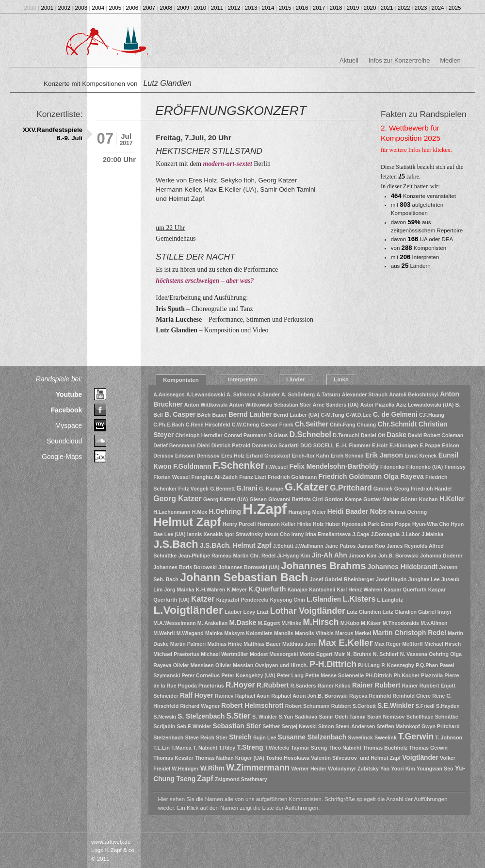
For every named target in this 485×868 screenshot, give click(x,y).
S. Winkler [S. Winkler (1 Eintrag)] (265, 717)
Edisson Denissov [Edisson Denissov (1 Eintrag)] (197, 456)
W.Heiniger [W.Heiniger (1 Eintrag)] (185, 769)
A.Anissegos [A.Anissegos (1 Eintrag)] (169, 394)
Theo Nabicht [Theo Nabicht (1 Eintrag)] (345, 748)
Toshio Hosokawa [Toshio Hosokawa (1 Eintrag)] (288, 758)
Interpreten (242, 379)
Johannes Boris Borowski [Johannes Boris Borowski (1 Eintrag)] (185, 567)
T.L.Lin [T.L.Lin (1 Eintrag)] (162, 748)
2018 (336, 8)
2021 (387, 8)
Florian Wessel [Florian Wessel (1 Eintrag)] (171, 477)
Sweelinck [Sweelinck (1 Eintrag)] (360, 737)
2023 (421, 8)
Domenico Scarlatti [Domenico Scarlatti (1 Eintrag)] (275, 445)
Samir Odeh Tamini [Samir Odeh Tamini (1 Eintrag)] (342, 717)
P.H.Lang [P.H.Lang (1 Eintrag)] (369, 665)
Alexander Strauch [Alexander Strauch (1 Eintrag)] (365, 394)
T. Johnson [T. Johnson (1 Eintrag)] (449, 737)
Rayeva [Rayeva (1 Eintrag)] (358, 696)
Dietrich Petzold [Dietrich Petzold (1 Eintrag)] (231, 445)
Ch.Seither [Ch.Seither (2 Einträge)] (312, 424)
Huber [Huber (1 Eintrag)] (333, 524)
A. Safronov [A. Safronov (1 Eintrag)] (241, 394)
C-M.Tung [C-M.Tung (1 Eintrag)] (333, 415)
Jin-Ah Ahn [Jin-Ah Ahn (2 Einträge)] (330, 555)
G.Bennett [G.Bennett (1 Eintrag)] (222, 489)
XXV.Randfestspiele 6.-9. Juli (53, 134)
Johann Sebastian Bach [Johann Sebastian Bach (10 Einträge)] (244, 577)
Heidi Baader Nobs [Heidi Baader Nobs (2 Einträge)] (357, 512)
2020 (370, 8)
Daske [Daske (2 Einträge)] (396, 435)
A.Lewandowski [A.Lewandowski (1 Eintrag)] (206, 394)
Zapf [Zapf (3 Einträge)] (205, 778)
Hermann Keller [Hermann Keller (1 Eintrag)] (277, 524)
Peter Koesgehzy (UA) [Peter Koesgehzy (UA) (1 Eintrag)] (248, 675)
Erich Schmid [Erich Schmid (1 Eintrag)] (347, 456)
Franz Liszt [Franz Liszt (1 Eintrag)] (253, 477)
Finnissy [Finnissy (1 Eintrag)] (455, 467)
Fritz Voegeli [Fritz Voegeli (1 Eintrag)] (193, 489)
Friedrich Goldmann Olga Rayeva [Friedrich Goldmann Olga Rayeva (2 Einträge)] (371, 477)
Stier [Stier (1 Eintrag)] (222, 737)
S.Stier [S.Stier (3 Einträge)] (239, 716)
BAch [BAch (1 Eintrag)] (204, 415)
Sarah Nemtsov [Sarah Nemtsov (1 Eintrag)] (386, 717)
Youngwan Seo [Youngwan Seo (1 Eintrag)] (435, 769)
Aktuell (349, 60)
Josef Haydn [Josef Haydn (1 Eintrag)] (391, 579)
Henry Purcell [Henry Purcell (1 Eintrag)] (239, 524)
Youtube (69, 394)
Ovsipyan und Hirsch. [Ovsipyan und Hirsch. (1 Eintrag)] (281, 665)
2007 (149, 8)
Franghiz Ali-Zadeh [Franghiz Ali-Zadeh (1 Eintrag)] (214, 477)
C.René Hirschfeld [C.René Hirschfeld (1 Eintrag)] (208, 425)
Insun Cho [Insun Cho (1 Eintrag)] (277, 534)
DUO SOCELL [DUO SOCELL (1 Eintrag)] (317, 445)
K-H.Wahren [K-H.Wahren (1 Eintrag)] (211, 590)
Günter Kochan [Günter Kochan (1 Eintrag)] (419, 499)
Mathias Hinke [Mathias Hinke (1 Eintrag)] (225, 644)
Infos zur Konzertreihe (399, 60)
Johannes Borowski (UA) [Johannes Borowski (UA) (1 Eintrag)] (249, 567)
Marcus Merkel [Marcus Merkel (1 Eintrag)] (353, 633)
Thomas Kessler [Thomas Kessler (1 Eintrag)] (173, 758)
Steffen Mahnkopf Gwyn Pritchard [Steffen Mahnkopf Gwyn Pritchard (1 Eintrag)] (418, 726)
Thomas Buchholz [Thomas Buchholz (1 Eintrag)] (385, 748)
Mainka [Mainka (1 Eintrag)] (214, 633)
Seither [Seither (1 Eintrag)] (271, 726)
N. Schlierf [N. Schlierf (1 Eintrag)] (386, 654)
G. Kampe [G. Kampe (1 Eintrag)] (271, 489)
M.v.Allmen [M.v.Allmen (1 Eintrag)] (434, 623)
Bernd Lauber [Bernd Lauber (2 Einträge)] (250, 415)
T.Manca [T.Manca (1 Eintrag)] (181, 748)
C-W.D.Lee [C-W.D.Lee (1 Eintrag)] (359, 415)
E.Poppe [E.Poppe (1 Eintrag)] (430, 445)
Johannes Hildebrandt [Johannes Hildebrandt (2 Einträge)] (403, 567)
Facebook (67, 410)
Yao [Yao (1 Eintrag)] (385, 769)
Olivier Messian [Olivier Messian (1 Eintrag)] (234, 665)
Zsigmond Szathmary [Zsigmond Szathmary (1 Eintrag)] (241, 779)
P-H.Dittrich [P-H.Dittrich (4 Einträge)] (333, 664)
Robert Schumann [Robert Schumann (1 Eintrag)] (307, 706)
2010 (200, 8)
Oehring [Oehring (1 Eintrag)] (439, 654)
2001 (48, 8)
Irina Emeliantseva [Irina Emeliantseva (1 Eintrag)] (328, 534)
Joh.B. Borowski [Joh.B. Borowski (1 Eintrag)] (398, 556)
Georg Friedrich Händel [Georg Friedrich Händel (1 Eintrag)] (423, 489)
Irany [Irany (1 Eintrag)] (298, 534)
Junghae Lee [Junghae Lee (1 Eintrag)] (424, 579)
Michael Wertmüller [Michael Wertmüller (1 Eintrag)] (225, 654)
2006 (132, 8)
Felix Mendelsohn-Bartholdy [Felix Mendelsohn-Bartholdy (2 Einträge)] (334, 467)
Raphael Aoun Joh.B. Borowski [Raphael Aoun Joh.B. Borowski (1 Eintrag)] (309, 696)
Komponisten (181, 380)
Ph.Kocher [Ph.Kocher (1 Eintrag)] (407, 675)
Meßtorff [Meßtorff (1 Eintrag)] (412, 644)
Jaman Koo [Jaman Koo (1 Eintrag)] (371, 546)
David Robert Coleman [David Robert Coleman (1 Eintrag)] (436, 435)
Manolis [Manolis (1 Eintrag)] (284, 633)
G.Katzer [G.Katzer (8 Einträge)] (307, 487)
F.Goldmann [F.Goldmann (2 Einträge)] (192, 467)
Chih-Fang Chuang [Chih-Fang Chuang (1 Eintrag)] (353, 425)
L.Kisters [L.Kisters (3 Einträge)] (359, 599)
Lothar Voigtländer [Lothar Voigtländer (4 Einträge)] (308, 611)
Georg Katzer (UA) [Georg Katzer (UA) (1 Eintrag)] (226, 499)
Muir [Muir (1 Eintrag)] (340, 654)
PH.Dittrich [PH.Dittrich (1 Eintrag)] (379, 675)
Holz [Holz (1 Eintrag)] (318, 524)
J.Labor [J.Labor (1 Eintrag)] (411, 534)
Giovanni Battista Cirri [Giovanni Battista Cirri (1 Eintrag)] (296, 499)
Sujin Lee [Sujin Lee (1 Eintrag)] (265, 737)
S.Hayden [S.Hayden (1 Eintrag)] (448, 706)
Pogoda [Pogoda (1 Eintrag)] (187, 686)
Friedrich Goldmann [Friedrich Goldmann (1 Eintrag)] (292, 477)
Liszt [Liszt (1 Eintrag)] (262, 612)
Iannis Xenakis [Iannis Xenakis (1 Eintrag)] (205, 534)
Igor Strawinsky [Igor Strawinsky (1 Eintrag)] (244, 534)
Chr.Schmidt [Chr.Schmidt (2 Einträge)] (397, 424)
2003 (81, 8)
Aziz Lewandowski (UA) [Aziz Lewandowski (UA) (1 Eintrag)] (425, 405)
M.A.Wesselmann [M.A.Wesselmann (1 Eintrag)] (174, 623)
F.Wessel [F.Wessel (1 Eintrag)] (277, 467)
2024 (438, 8)
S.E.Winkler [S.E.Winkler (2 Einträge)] (396, 706)
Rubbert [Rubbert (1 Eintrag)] (341, 706)
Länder (295, 379)
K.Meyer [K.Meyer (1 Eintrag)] (237, 590)
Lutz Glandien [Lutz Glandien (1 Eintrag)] (364, 612)
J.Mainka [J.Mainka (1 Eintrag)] (432, 534)
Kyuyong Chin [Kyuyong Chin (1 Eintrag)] (288, 600)
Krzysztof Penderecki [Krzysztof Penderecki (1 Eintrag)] (242, 600)
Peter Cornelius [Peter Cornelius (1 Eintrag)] (201, 675)
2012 (234, 8)
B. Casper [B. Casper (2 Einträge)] (180, 415)
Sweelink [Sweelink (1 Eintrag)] (386, 737)
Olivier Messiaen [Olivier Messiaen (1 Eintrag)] (194, 665)
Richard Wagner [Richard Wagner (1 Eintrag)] (200, 706)
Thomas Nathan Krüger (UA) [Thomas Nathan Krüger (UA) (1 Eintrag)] (230, 758)
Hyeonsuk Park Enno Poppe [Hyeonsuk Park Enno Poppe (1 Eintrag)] (376, 524)
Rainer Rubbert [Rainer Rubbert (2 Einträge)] (376, 685)
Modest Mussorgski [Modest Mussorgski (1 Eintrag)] (274, 654)
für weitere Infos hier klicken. (416, 150)
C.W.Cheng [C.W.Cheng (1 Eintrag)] (245, 425)
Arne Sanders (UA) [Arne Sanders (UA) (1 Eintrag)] (336, 405)
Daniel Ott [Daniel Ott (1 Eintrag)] (373, 435)
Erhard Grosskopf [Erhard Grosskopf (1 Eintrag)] (268, 456)
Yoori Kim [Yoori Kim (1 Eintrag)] (403, 769)
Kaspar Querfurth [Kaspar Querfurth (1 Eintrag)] (405, 590)
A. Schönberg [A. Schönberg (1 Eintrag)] (298, 394)
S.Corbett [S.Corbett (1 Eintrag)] (364, 706)
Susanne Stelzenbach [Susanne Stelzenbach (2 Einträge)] (312, 737)
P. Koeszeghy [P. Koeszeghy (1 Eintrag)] (398, 665)
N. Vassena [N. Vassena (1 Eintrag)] (414, 654)
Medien (450, 60)
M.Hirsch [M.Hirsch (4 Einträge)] (321, 622)
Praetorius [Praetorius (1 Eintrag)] (211, 686)
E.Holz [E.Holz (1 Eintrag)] (380, 445)
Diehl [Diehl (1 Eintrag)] (203, 445)
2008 (166, 8)
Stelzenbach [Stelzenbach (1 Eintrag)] (168, 737)
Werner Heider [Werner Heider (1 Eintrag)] (309, 769)
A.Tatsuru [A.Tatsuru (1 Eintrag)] (329, 394)
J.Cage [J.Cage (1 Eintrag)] (361, 534)
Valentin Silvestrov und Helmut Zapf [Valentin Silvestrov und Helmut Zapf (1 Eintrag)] (356, 758)
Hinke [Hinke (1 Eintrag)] (304, 524)
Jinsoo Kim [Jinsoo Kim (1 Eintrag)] (363, 556)
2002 (65, 8)
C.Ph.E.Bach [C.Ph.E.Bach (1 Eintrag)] (169, 425)
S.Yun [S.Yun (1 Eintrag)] (286, 717)
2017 (319, 8)
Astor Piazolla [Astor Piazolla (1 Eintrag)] (377, 405)
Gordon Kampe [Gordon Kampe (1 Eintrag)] (343, 499)
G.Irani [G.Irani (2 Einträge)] (247, 488)
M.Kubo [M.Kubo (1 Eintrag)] (350, 623)
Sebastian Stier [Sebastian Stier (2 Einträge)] (237, 726)
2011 (217, 8)
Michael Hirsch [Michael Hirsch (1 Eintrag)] (443, 644)
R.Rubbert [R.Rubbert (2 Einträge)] (273, 685)
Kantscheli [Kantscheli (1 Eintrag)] (322, 590)
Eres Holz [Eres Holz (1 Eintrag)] (233, 456)
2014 (268, 8)
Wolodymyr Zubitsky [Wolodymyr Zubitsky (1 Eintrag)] (353, 769)
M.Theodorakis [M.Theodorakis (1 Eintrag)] (401, 623)
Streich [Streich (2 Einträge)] (240, 737)
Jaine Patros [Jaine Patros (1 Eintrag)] (340, 546)
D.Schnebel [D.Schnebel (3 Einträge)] (310, 434)
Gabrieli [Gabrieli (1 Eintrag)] (383, 489)
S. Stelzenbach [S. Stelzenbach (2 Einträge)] (201, 716)
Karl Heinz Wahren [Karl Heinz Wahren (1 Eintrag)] (359, 590)
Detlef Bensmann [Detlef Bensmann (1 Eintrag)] (174, 445)
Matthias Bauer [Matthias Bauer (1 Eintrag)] (262, 644)
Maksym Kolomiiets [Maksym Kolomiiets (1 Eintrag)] (248, 633)
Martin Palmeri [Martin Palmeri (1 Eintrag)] (188, 644)
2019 (353, 8)
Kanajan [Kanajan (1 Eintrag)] (298, 590)
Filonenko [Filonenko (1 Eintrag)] (392, 467)
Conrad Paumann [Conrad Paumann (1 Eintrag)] (245, 435)
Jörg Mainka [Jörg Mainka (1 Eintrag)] (179, 590)
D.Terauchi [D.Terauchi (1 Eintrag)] (346, 435)
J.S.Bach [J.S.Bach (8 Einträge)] (176, 544)
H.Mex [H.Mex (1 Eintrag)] (200, 512)
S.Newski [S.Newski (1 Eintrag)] (165, 717)
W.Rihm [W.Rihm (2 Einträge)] (212, 768)
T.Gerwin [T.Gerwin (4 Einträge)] (416, 737)
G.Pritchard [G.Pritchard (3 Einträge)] (351, 488)
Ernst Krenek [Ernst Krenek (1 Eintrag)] (420, 456)
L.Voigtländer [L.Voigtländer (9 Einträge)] (188, 610)
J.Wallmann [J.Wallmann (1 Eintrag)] (309, 546)
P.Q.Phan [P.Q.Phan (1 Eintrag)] (427, 665)
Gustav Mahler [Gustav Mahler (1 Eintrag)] (381, 499)
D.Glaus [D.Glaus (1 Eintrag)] (278, 435)
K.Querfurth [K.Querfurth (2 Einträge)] (267, 589)
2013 (251, 8)
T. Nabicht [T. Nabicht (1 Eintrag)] (205, 748)
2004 (98, 8)
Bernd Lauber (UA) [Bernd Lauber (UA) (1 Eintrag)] (297, 415)
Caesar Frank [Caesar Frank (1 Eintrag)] (277, 425)
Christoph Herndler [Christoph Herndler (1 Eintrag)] (199, 435)
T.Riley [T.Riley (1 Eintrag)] (227, 748)
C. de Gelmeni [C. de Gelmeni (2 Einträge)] (395, 415)
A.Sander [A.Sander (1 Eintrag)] (268, 394)
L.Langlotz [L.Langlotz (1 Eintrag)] (390, 600)
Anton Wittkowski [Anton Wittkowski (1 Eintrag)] (206, 405)
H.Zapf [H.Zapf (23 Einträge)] (265, 509)
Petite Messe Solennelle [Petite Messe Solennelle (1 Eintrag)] (334, 675)
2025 (455, 8)
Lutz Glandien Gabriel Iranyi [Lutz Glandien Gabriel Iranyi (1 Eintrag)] (417, 612)
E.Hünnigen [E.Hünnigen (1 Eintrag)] (404, 445)
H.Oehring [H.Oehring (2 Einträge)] (225, 512)
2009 (183, 8)
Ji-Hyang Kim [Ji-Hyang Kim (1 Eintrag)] (293, 556)
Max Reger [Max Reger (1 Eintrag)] (388, 644)
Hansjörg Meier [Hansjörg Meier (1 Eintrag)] (307, 512)
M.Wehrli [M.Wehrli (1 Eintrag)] (164, 633)
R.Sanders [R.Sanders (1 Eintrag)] (303, 686)
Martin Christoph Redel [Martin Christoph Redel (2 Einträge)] (409, 633)
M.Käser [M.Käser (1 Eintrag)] (371, 623)
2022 (404, 8)
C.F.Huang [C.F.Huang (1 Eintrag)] (432, 415)
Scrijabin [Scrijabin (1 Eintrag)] (164, 726)
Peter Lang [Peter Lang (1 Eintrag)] (290, 675)
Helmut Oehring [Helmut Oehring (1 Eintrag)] (407, 512)
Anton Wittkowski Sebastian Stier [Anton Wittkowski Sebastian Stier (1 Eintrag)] (270, 405)
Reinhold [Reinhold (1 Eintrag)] (380, 696)
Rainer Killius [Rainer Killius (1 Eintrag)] (334, 686)
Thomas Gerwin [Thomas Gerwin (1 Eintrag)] (428, 748)
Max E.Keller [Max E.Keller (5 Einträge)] (346, 643)
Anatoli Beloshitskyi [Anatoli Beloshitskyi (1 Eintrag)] (414, 394)
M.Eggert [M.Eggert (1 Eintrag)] (269, 623)
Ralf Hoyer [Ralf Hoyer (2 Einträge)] (197, 696)
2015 (285, 8)
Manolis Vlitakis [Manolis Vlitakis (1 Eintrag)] (314, 633)
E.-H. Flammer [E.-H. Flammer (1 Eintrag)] (353, 445)
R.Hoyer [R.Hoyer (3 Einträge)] (240, 685)
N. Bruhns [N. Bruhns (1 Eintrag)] (359, 654)
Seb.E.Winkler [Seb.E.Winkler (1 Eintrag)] (194, 726)
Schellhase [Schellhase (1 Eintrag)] (420, 717)
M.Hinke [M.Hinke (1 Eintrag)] (291, 623)
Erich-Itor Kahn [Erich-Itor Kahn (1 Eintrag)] (310, 456)
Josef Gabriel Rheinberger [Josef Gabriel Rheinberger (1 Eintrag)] (342, 579)
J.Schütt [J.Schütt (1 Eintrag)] (283, 546)
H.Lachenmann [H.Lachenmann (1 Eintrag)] (172, 512)
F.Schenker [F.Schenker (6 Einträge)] (239, 465)
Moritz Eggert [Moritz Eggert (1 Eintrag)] (316, 654)
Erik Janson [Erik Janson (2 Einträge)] (384, 455)
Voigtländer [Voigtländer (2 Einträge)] (420, 758)
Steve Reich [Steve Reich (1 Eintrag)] (200, 737)
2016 (302, 8)
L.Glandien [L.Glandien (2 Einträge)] (324, 599)
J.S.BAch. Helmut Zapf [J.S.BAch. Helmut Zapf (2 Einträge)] (236, 546)
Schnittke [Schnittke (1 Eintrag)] (447, 717)
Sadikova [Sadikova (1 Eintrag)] (306, 717)
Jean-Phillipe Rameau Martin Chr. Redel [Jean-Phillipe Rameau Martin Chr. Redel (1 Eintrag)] (227, 556)
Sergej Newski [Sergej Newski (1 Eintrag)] (299, 726)
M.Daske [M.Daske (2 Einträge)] (242, 623)
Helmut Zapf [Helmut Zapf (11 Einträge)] (187, 522)
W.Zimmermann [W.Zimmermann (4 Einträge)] (258, 768)
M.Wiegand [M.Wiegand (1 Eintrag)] (190, 633)
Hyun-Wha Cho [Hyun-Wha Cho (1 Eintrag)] (431, 524)
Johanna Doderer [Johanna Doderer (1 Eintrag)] (441, 556)
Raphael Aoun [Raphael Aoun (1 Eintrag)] (252, 696)
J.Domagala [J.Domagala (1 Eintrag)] (385, 534)
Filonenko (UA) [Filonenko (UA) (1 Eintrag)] (425, 467)
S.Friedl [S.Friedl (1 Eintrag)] (425, 706)
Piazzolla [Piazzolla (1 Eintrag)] (432, 675)
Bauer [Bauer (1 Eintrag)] (219, 415)
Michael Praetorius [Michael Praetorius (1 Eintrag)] (176, 654)
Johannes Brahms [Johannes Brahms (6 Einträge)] (324, 566)
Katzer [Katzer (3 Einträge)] (203, 599)
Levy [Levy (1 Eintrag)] (249, 612)
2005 (115, 8)
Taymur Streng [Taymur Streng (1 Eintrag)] (309, 748)
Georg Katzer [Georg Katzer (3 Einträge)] (178, 499)
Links (341, 379)
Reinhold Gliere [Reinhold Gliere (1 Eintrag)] (412, 696)
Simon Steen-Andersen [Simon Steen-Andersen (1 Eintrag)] (347, 726)
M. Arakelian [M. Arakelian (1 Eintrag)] (212, 623)
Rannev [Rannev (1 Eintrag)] (224, 696)
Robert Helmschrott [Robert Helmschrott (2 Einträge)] (252, 706)
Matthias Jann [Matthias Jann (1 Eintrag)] (299, 644)
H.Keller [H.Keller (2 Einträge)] (452, 499)
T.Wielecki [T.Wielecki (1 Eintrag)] (277, 748)
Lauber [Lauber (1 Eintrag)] (233, 612)
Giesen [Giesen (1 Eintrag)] (258, 499)
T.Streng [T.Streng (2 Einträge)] (250, 747)
